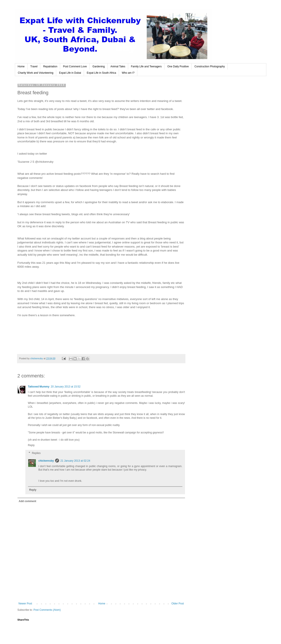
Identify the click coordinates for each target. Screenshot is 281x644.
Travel (34, 66)
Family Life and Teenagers (146, 66)
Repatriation (50, 66)
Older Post (178, 604)
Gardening (99, 66)
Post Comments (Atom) (47, 610)
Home (21, 66)
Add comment (28, 501)
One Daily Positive (178, 66)
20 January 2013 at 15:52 (66, 387)
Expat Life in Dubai (70, 73)
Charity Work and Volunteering (36, 73)
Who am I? (128, 73)
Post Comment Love (75, 66)
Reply (31, 445)
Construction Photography (210, 66)
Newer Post (25, 604)
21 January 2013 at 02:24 (75, 461)
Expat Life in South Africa (101, 73)
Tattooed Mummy (39, 387)
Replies (36, 453)
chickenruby (46, 461)
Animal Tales (118, 66)
